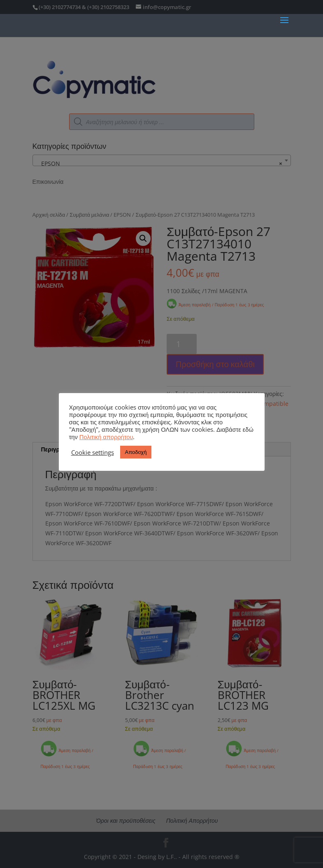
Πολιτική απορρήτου (106, 437)
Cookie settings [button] (93, 452)
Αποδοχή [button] (136, 452)
